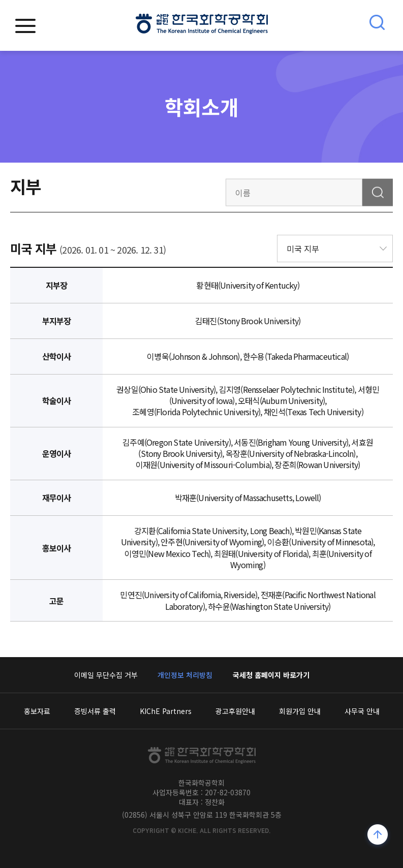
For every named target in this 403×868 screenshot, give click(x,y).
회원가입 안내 (300, 711)
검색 (378, 192)
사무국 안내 (362, 711)
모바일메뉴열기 (25, 26)
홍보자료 (37, 711)
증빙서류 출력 (95, 711)
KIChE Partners (166, 711)
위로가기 (378, 836)
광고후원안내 (235, 711)
